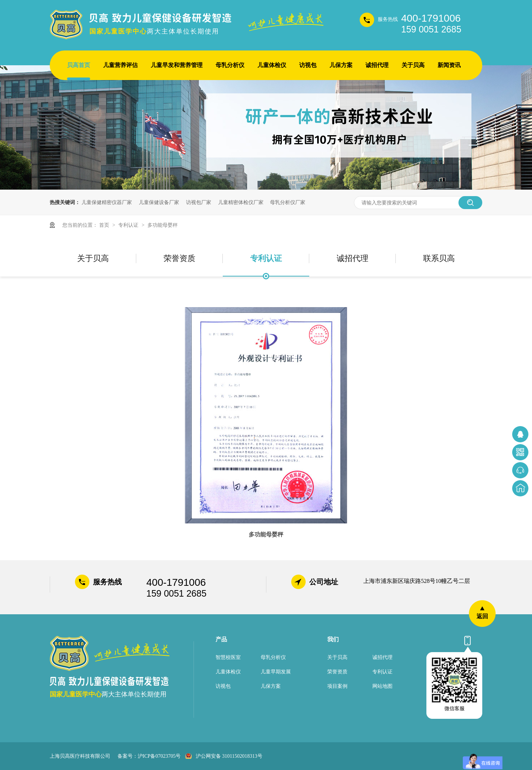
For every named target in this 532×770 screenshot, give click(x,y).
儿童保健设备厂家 (159, 202)
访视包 (308, 65)
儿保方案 (341, 65)
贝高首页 (79, 65)
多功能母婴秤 (163, 225)
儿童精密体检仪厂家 (241, 202)
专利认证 (129, 225)
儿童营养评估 (120, 65)
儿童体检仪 (272, 65)
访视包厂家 (199, 202)
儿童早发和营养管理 (177, 65)
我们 (333, 639)
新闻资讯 (449, 65)
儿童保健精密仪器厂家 (107, 202)
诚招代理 (377, 65)
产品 (221, 639)
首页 (105, 225)
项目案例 (337, 686)
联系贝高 (439, 258)
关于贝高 (413, 65)
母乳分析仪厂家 (288, 202)
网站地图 (382, 686)
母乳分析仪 (230, 65)
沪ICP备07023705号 (159, 756)
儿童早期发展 (276, 672)
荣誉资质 (179, 258)
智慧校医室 (228, 657)
